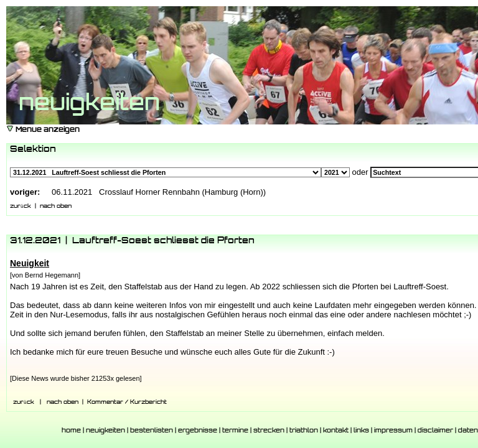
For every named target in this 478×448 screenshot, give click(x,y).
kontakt (336, 431)
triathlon (304, 431)
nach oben (56, 206)
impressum (393, 431)
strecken (269, 431)
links (361, 431)
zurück (21, 206)
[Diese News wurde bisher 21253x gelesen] (76, 378)
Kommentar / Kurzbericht (127, 402)
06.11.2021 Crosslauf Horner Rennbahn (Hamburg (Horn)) (159, 192)
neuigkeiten (105, 431)
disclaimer (435, 431)
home (71, 431)
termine (235, 431)
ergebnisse (198, 431)
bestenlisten (152, 431)
